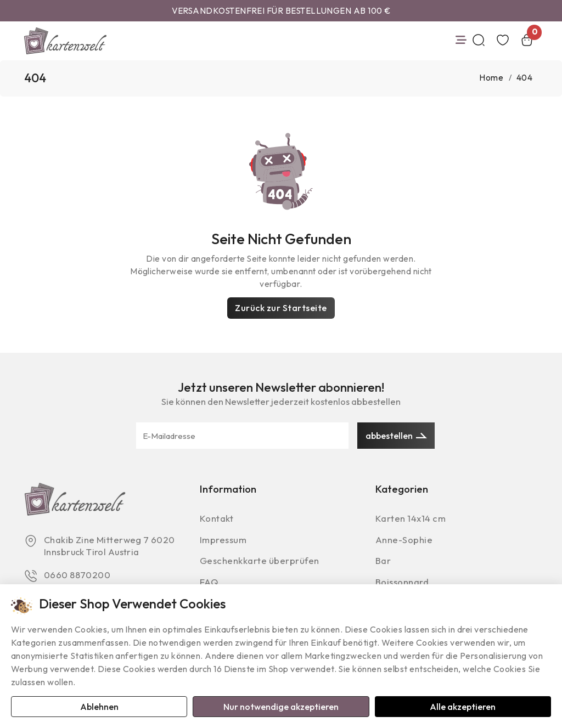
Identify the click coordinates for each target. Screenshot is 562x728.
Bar (383, 563)
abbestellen (396, 436)
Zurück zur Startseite (281, 307)
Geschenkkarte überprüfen (260, 563)
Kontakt (217, 519)
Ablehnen (99, 706)
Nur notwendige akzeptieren (281, 706)
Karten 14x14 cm (412, 519)
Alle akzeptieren (463, 706)
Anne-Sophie (404, 541)
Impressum (224, 541)
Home (491, 78)
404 (524, 78)
